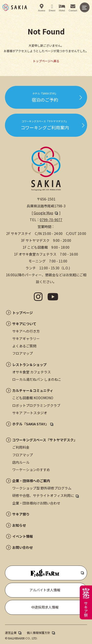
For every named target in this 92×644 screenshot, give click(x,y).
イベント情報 (23, 536)
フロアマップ (23, 353)
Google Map (43, 213)
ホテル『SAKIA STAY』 (30, 424)
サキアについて (24, 324)
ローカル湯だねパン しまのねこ (37, 379)
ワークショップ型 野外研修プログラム (42, 488)
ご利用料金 (21, 447)
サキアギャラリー (26, 338)
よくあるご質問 (24, 346)
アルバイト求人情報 (45, 590)
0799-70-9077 (51, 220)
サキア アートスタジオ (30, 413)
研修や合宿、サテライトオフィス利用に (43, 495)
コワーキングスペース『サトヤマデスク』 (45, 440)
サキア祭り (21, 514)
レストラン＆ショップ (29, 365)
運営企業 (11, 633)
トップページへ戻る (46, 61)
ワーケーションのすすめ (31, 470)
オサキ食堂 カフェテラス (32, 372)
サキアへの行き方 (26, 331)
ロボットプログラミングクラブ (36, 405)
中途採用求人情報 (45, 607)
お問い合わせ (23, 547)
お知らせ (19, 525)
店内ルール (21, 462)
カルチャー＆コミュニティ (33, 390)
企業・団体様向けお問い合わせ (36, 503)
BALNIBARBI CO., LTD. (23, 638)
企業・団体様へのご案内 (31, 481)
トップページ (23, 313)
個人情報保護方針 (39, 633)
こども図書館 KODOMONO (33, 398)
